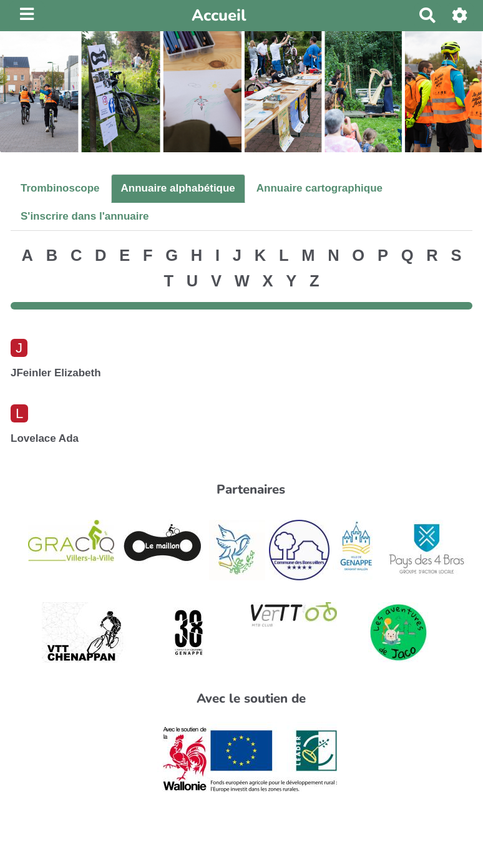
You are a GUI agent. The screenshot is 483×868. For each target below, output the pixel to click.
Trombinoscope (60, 188)
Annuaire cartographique (320, 188)
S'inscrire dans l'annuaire (85, 216)
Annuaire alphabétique (178, 188)
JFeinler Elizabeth (56, 373)
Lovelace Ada (45, 438)
